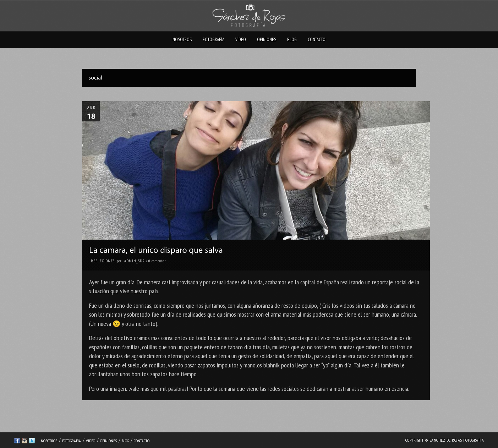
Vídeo (241, 40)
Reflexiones (103, 261)
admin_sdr (135, 261)
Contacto (317, 40)
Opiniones (267, 40)
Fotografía (214, 40)
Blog (292, 40)
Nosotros (182, 40)
